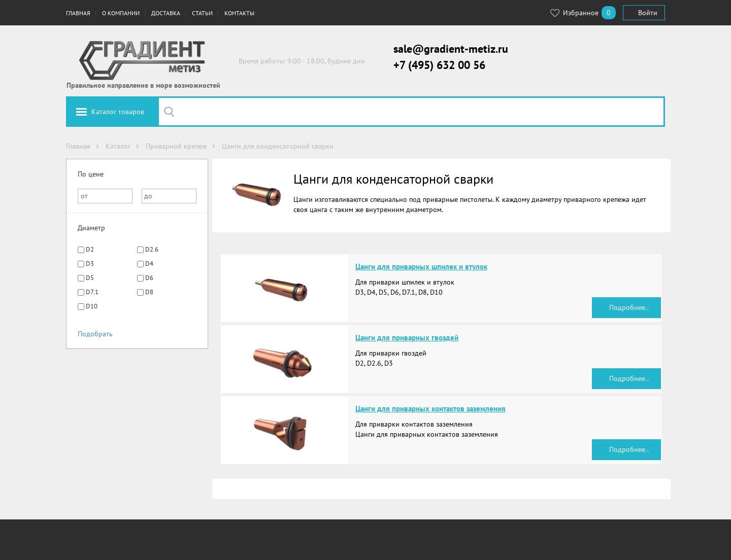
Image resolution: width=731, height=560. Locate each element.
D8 (149, 292)
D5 (90, 278)
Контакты (239, 13)
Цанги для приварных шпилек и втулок (421, 267)
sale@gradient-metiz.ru (451, 49)
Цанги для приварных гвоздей (407, 338)
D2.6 (152, 249)
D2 (90, 249)
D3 (90, 264)
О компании (121, 13)
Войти (648, 13)
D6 (149, 278)
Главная (78, 13)
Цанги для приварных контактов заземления (430, 409)
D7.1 (92, 292)
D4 (149, 264)
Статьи (202, 13)
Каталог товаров (118, 112)
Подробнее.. (629, 307)
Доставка (166, 13)
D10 (92, 306)
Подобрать (95, 334)
